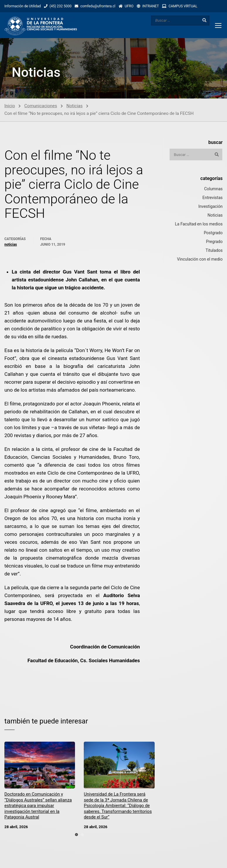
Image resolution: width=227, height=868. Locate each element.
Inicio (10, 106)
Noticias (75, 106)
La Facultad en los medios (199, 225)
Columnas (213, 189)
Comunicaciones (41, 106)
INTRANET (151, 6)
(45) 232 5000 (60, 6)
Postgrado (213, 233)
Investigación (210, 207)
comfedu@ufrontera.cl (98, 6)
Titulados (214, 251)
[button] (76, 835)
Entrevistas (213, 198)
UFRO (129, 6)
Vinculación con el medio (200, 260)
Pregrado (214, 242)
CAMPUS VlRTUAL (183, 6)
